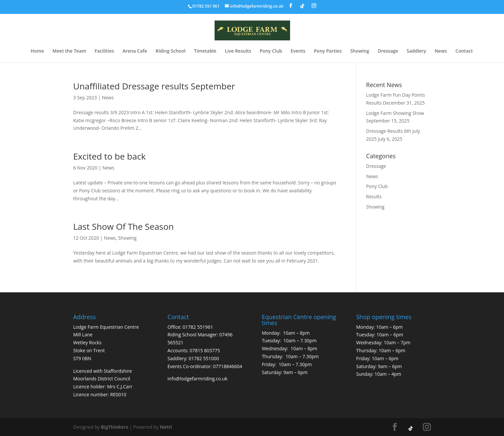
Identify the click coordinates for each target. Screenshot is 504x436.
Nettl (166, 427)
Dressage (388, 51)
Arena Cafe (135, 51)
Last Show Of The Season (124, 226)
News (441, 51)
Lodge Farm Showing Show (395, 113)
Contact (464, 51)
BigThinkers (115, 427)
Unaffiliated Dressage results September (154, 86)
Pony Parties (328, 51)
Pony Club (271, 51)
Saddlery (416, 51)
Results (374, 196)
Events (298, 51)
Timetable (205, 51)
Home (37, 51)
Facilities (104, 51)
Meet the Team (69, 51)
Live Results (238, 51)
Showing (360, 51)
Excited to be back (109, 156)
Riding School (171, 51)
